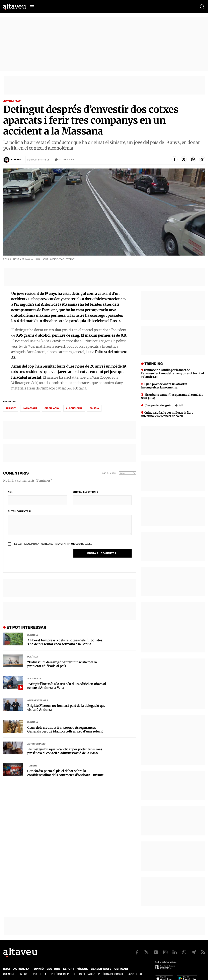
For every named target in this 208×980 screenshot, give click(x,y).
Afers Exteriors (38, 700)
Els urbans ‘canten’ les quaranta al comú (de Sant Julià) (172, 396)
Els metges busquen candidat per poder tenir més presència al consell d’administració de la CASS (65, 751)
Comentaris (66, 160)
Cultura (53, 969)
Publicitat (41, 974)
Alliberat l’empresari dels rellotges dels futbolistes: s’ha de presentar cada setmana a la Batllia (65, 642)
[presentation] (38, 560)
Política (33, 657)
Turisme (32, 766)
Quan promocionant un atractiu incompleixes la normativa (164, 386)
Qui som (8, 974)
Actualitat (12, 101)
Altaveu (16, 160)
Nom (11, 492)
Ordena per (109, 473)
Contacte (23, 974)
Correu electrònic (85, 492)
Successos (34, 679)
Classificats (101, 969)
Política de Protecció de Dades (73, 974)
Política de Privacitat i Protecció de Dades (66, 544)
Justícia (33, 635)
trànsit (11, 408)
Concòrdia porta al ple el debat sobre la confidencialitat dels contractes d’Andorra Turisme (65, 773)
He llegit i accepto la (50, 544)
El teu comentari (19, 511)
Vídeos (83, 969)
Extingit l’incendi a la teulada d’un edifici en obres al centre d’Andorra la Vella (67, 686)
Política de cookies (112, 974)
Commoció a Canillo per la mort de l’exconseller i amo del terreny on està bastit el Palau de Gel (172, 373)
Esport (69, 969)
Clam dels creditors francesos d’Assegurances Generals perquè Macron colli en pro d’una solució (65, 729)
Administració (36, 744)
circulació (52, 408)
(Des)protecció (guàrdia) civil (164, 405)
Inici (7, 969)
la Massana (30, 408)
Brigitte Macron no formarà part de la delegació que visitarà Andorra (66, 708)
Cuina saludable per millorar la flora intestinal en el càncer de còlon (167, 414)
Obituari (121, 969)
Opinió (39, 969)
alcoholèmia (74, 408)
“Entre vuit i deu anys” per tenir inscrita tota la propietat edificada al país (62, 664)
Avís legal (135, 974)
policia (94, 408)
